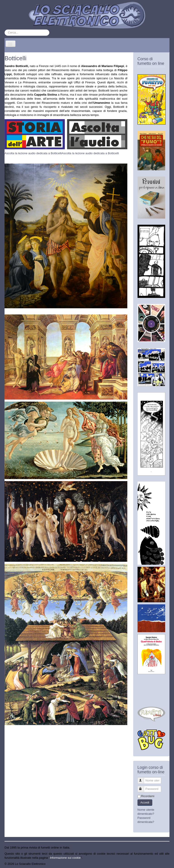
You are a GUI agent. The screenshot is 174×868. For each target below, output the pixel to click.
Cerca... (5, 30)
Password (143, 787)
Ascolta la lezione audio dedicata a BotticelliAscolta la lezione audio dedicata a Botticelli (62, 153)
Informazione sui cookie (65, 858)
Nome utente (143, 779)
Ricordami (148, 796)
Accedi (145, 802)
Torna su (164, 864)
